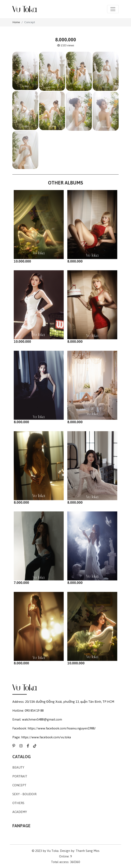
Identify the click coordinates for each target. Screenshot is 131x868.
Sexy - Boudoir (24, 794)
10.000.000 (24, 258)
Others (18, 803)
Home (16, 22)
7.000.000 (23, 579)
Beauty (18, 767)
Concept (30, 22)
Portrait (20, 776)
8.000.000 (77, 258)
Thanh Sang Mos (88, 851)
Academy (20, 812)
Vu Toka (53, 851)
